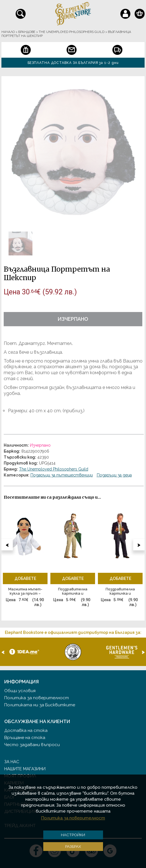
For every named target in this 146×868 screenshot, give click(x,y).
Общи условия (20, 691)
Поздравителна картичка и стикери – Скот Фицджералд (73, 592)
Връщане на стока (25, 738)
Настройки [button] (73, 835)
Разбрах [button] (73, 846)
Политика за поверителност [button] (73, 818)
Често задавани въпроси (32, 745)
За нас (12, 762)
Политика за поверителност (37, 698)
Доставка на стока (26, 730)
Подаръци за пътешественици (62, 475)
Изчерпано (73, 319)
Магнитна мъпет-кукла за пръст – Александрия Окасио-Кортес (25, 592)
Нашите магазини (25, 769)
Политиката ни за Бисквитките (40, 705)
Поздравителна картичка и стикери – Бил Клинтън (120, 592)
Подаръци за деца (114, 475)
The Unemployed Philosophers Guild (54, 469)
